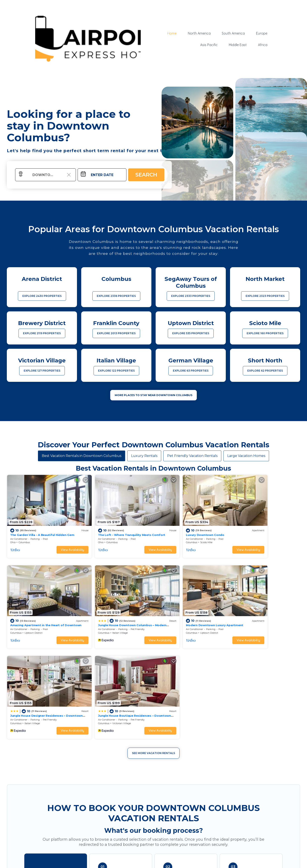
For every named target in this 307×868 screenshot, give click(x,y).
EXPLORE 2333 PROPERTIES (191, 296)
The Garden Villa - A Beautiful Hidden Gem (42, 526)
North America (199, 33)
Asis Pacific (209, 45)
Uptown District (255, 534)
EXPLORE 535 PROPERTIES (191, 333)
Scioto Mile (179, 534)
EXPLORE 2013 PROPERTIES (116, 333)
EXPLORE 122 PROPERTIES (116, 371)
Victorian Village (256, 616)
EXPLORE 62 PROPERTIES (265, 371)
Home (172, 33)
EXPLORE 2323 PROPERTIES (265, 296)
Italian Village (32, 616)
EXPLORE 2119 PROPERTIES (42, 333)
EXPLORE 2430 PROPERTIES (42, 296)
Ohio (13, 534)
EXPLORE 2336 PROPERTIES (116, 296)
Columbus (24, 534)
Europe (262, 33)
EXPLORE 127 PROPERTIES (42, 371)
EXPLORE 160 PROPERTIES (265, 333)
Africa (263, 45)
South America (233, 33)
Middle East (238, 45)
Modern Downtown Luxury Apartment (113, 608)
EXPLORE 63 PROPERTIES (191, 371)
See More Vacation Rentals (153, 646)
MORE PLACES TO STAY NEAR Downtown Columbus (153, 395)
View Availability (59, 541)
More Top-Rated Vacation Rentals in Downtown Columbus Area (153, 848)
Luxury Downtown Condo (177, 526)
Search (146, 175)
